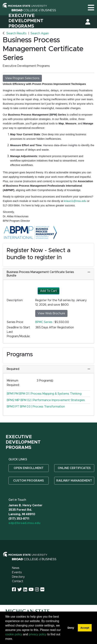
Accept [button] (85, 628)
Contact (18, 581)
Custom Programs (28, 481)
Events (17, 572)
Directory (18, 577)
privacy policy (38, 634)
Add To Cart (48, 291)
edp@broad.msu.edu (24, 523)
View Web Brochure (51, 313)
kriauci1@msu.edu (75, 201)
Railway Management (74, 481)
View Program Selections (22, 78)
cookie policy (14, 634)
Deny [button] (71, 628)
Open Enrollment (29, 468)
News (16, 568)
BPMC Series (44, 322)
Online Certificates (74, 468)
